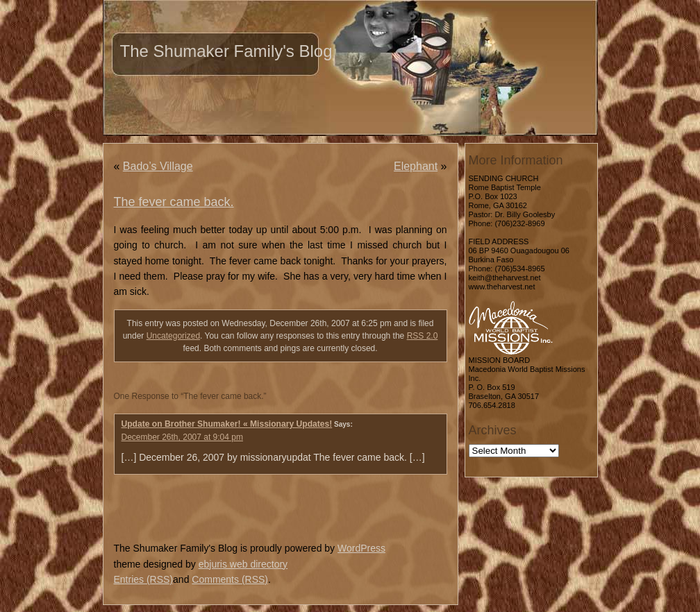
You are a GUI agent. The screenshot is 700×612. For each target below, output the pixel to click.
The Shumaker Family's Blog (226, 51)
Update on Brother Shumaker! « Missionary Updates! (227, 424)
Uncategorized (173, 336)
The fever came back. (174, 202)
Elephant (416, 166)
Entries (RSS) (144, 579)
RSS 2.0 (423, 336)
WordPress (361, 548)
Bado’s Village (158, 166)
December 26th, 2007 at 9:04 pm (182, 437)
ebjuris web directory (243, 564)
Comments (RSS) (230, 579)
